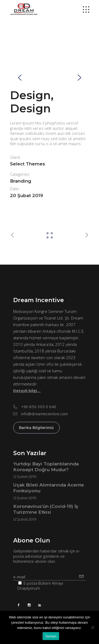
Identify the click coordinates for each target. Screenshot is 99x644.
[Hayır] (92, 627)
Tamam (51, 636)
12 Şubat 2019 (25, 476)
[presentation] (20, 77)
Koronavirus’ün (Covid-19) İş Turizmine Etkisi (46, 509)
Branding (21, 181)
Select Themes (28, 164)
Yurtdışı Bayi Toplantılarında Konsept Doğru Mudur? (46, 467)
